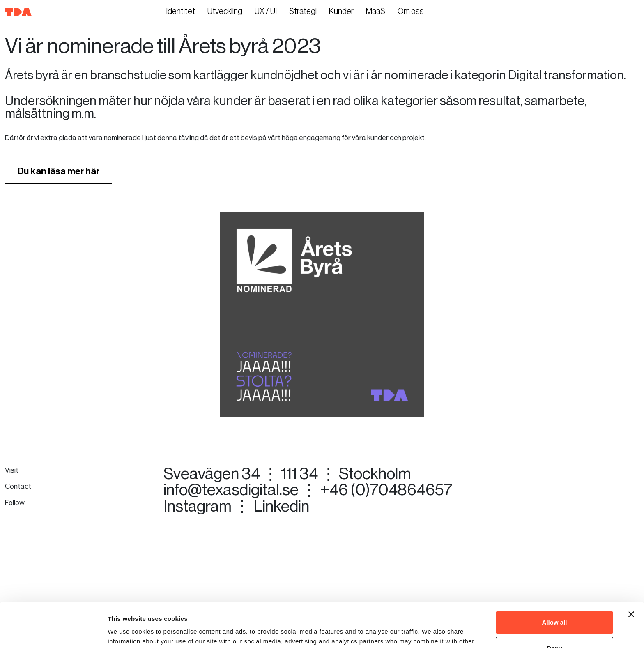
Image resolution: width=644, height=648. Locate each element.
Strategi (303, 12)
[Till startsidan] (18, 12)
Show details (127, 632)
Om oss (411, 12)
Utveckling (225, 12)
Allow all (555, 580)
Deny (555, 606)
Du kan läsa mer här (59, 276)
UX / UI (266, 12)
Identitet (181, 12)
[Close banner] (631, 572)
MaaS (376, 12)
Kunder (341, 12)
